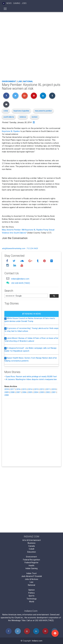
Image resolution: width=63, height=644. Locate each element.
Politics (31, 593)
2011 (48, 389)
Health (31, 565)
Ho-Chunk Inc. (17, 618)
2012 (42, 389)
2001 (54, 392)
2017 (12, 389)
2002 (48, 392)
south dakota (9, 117)
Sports (31, 596)
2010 (54, 389)
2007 (18, 392)
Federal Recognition (31, 560)
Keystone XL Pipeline (11, 131)
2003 (42, 392)
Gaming (17, 3)
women (35, 117)
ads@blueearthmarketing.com (14, 248)
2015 (24, 389)
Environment (9, 81)
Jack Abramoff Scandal (32, 576)
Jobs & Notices (31, 579)
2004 (36, 392)
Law (20, 81)
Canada (32, 546)
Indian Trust (31, 573)
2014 (30, 389)
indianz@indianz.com (20, 279)
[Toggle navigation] (5, 9)
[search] (26, 296)
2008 (12, 392)
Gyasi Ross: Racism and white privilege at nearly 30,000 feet (31, 376)
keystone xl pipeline (21, 111)
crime (6, 111)
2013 (36, 389)
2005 (30, 392)
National (28, 81)
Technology (31, 599)
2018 (7, 389)
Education (32, 552)
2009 (7, 392)
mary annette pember (43, 111)
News (9, 3)
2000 (7, 395)
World (32, 602)
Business (32, 543)
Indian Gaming (31, 568)
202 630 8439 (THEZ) (21, 283)
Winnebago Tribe (18, 620)
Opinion (31, 590)
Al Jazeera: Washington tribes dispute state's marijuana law (31, 379)
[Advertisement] (31, 45)
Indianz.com (37, 641)
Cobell (31, 549)
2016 (18, 389)
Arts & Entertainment (32, 540)
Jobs (24, 3)
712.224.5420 (32, 248)
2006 (24, 392)
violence (23, 117)
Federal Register (31, 562)
